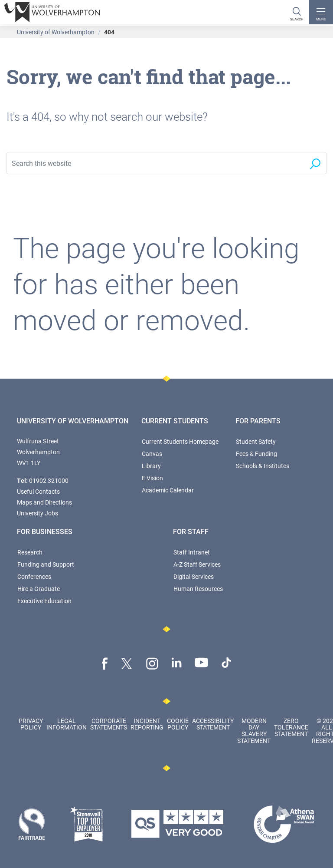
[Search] (297, 12)
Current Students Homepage (180, 441)
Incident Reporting (147, 724)
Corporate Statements (109, 724)
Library (151, 466)
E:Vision (152, 478)
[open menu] (321, 12)
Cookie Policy (178, 724)
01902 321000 (49, 480)
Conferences (34, 576)
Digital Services (194, 576)
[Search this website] (155, 163)
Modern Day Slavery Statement (254, 731)
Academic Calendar (168, 490)
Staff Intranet (192, 552)
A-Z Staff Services (197, 564)
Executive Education (44, 601)
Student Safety (256, 441)
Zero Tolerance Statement (291, 727)
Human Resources (198, 589)
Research (30, 552)
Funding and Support (46, 564)
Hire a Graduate (39, 589)
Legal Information (67, 724)
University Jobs (38, 513)
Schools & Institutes (263, 466)
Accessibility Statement (213, 724)
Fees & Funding (256, 454)
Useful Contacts (38, 491)
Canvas (152, 454)
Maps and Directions (44, 502)
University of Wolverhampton (56, 32)
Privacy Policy (31, 724)
